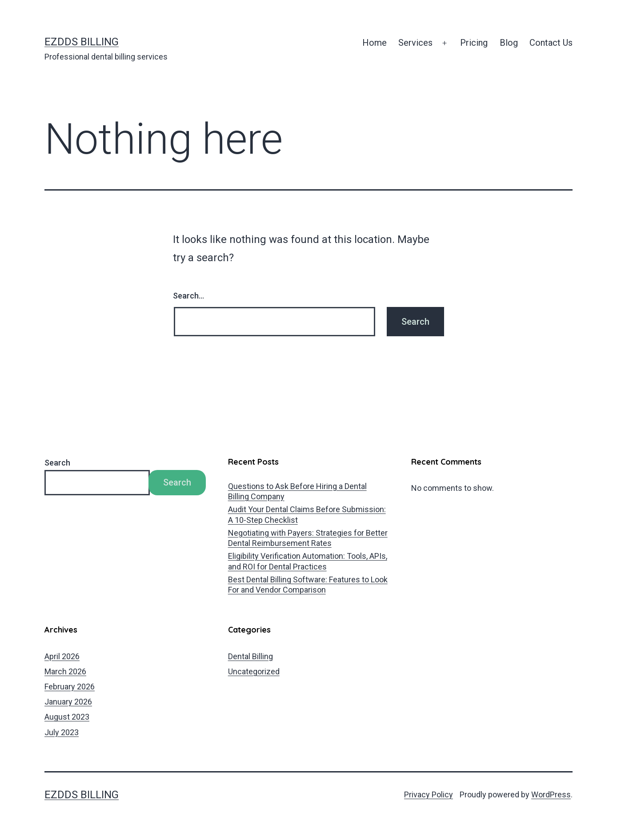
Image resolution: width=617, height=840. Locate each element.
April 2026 (62, 656)
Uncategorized (254, 671)
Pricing (474, 43)
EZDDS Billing (82, 42)
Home (375, 43)
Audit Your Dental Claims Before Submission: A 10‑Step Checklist (307, 514)
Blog (509, 43)
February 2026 (70, 687)
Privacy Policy (429, 794)
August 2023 (67, 717)
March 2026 (65, 671)
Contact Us (551, 43)
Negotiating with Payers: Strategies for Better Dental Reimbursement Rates (308, 538)
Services (415, 43)
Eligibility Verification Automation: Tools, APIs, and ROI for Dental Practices (308, 561)
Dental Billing (250, 656)
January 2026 (68, 702)
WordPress (551, 794)
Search (57, 463)
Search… (188, 296)
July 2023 (62, 732)
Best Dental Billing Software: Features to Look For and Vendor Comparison (308, 585)
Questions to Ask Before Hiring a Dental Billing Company (297, 491)
